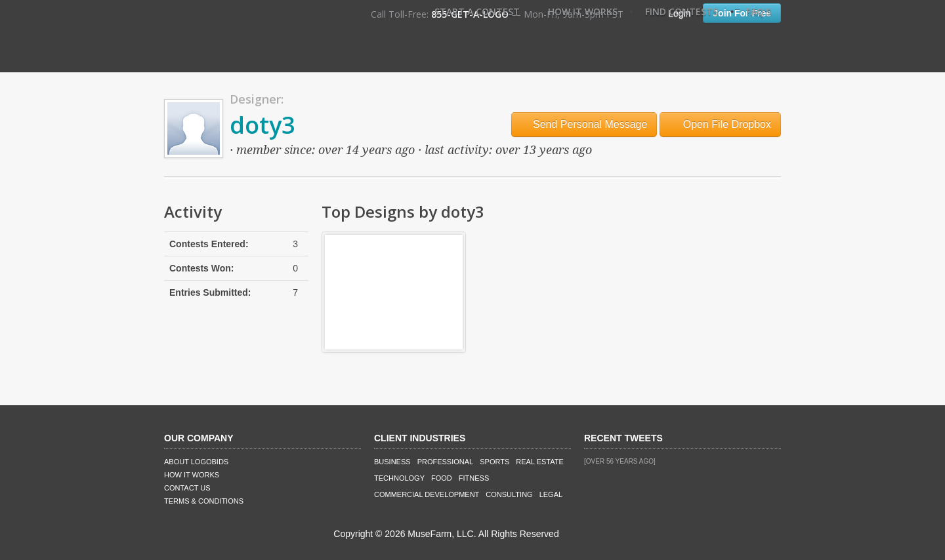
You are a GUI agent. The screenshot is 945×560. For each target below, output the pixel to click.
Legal (551, 494)
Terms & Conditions (204, 501)
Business (392, 462)
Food (442, 478)
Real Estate (540, 462)
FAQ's (759, 11)
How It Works (583, 11)
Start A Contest (477, 11)
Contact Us (187, 488)
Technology (399, 478)
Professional (446, 462)
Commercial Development (427, 494)
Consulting (509, 494)
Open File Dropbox (720, 124)
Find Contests (682, 11)
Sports (494, 462)
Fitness (474, 478)
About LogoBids (196, 462)
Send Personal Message (584, 124)
